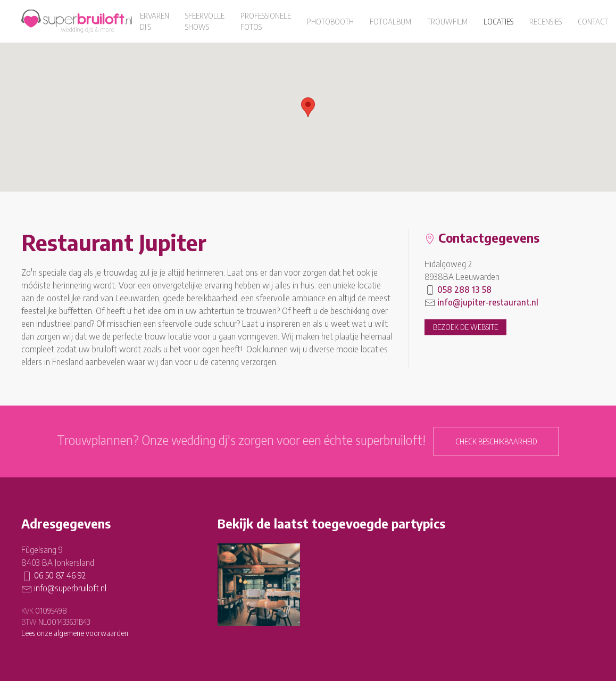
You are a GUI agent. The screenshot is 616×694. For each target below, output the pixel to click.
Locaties (498, 22)
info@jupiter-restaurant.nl (488, 302)
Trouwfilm (447, 22)
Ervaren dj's (155, 21)
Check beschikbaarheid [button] (496, 441)
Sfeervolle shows (205, 21)
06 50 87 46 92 (60, 575)
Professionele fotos (266, 21)
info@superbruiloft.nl (70, 588)
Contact (593, 22)
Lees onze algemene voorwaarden (75, 633)
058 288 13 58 (464, 290)
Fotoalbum (390, 22)
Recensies (546, 22)
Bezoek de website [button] (465, 327)
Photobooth (330, 22)
